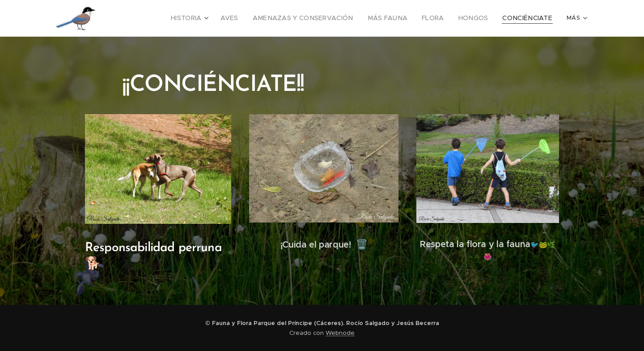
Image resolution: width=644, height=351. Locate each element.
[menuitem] (157, 18)
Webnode (340, 333)
